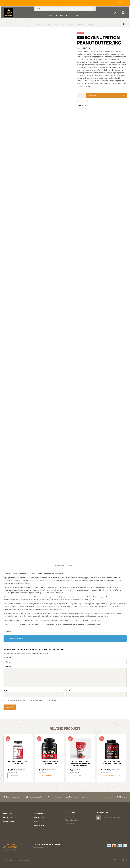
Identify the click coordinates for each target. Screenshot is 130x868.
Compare (82, 101)
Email (69, 690)
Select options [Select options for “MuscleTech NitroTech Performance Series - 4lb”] (109, 776)
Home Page (41, 24)
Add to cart (92, 96)
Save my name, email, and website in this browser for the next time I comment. (32, 700)
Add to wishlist (94, 101)
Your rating (8, 658)
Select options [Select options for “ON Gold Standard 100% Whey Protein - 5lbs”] (47, 776)
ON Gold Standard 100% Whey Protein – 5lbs (49, 763)
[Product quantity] (81, 96)
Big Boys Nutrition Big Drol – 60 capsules (18, 763)
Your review (8, 667)
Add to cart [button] (14, 776)
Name (6, 690)
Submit (10, 707)
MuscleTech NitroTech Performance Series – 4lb (112, 763)
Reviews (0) (71, 565)
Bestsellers (53, 24)
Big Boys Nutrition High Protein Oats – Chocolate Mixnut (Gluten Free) (81, 764)
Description (59, 565)
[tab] (59, 566)
